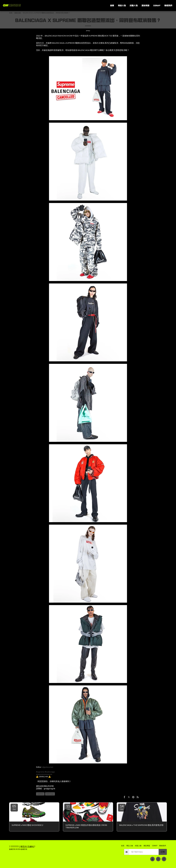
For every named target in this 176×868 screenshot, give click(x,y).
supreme (40, 794)
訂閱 (163, 852)
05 (14, 807)
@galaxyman (48, 767)
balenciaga (50, 794)
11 (68, 807)
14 (122, 807)
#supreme (40, 772)
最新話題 (18, 13)
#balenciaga (50, 772)
